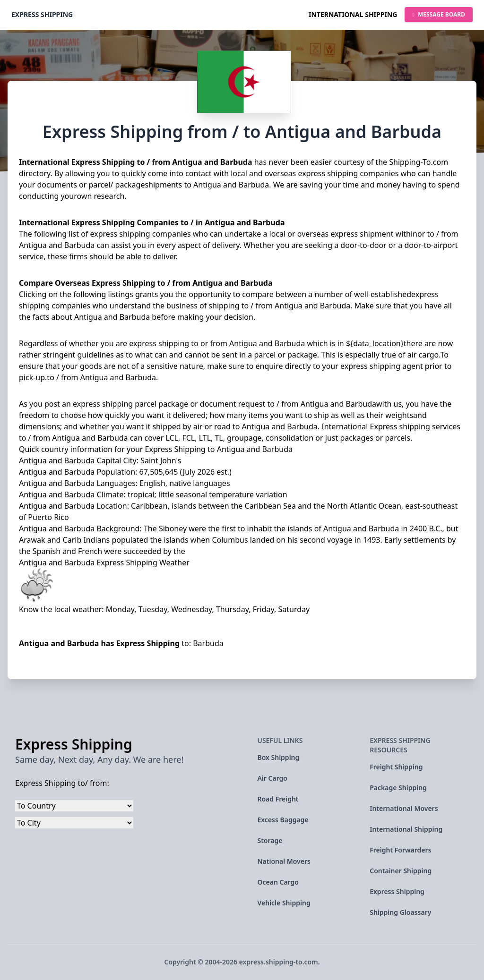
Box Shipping (278, 757)
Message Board (439, 14)
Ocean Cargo (278, 882)
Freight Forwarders (400, 850)
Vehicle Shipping (284, 903)
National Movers (284, 861)
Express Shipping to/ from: (62, 783)
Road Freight (278, 799)
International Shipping (353, 14)
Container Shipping (401, 871)
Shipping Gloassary (400, 912)
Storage (270, 840)
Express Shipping (42, 14)
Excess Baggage (283, 820)
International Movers (404, 808)
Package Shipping (398, 788)
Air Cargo (272, 778)
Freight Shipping (396, 767)
